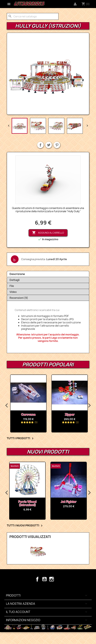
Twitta (49, 145)
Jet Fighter (86, 502)
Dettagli (15, 280)
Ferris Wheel (24, 415)
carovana (65, 415)
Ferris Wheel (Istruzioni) (45, 503)
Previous (7, 406)
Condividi (40, 145)
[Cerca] (33, 16)
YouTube (44, 579)
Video (13, 292)
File (12, 286)
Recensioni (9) (19, 298)
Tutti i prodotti (21, 438)
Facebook (37, 579)
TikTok (59, 579)
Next (89, 406)
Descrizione (17, 274)
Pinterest (57, 145)
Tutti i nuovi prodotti (25, 526)
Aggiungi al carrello (48, 233)
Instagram (52, 579)
